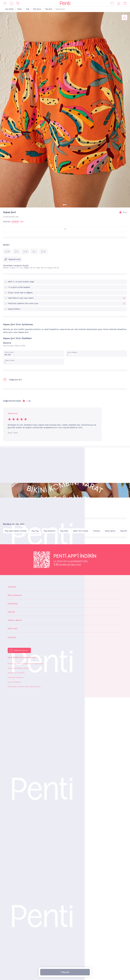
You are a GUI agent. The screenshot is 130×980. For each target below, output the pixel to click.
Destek (11, 612)
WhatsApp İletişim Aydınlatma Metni (24, 687)
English (12, 637)
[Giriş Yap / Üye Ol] (119, 3)
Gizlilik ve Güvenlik (16, 673)
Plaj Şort (49, 9)
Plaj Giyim (37, 9)
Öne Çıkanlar (15, 595)
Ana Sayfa (9, 9)
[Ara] (11, 3)
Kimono (97, 531)
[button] (64, 205)
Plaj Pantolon (49, 531)
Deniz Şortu (110, 531)
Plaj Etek (64, 531)
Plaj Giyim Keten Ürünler (16, 531)
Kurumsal (13, 604)
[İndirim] (18, 3)
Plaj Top (35, 531)
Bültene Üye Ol (21, 650)
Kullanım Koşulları (16, 677)
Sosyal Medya (15, 620)
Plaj (27, 9)
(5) (125, 213)
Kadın (20, 9)
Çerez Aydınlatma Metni (18, 668)
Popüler (12, 587)
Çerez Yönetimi (14, 682)
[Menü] (5, 3)
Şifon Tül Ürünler (81, 531)
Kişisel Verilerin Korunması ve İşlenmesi (25, 664)
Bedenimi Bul (12, 259)
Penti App (12, 629)
